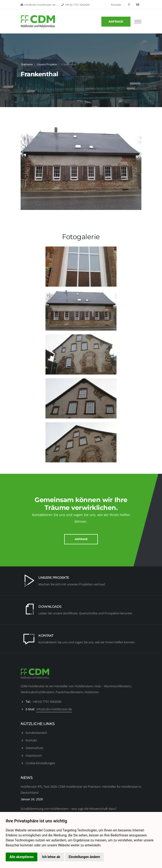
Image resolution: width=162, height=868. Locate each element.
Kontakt (116, 5)
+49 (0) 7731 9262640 (77, 5)
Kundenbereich (36, 733)
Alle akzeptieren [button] (22, 857)
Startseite (27, 64)
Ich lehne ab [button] (51, 857)
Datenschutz (34, 748)
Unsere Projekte (47, 64)
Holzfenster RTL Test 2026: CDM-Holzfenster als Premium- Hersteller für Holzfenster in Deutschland (81, 790)
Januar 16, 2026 (32, 799)
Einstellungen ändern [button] (84, 857)
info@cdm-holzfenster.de (40, 5)
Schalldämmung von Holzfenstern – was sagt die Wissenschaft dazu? (69, 809)
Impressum (34, 755)
